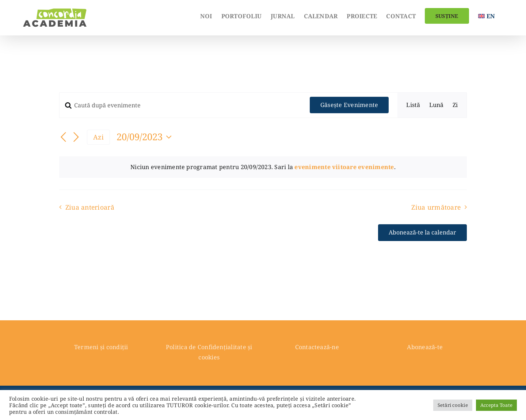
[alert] (263, 167)
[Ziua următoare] (76, 138)
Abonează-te (425, 347)
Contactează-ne (317, 347)
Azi (98, 137)
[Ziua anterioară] (64, 138)
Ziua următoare (436, 207)
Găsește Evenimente (349, 105)
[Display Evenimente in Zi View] (455, 105)
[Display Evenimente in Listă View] (413, 105)
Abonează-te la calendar (422, 232)
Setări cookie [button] (453, 405)
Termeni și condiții (101, 347)
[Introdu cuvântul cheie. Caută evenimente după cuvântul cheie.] (180, 105)
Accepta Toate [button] (496, 405)
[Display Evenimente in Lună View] (437, 105)
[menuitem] (487, 15)
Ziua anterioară (90, 207)
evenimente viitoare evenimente (344, 167)
